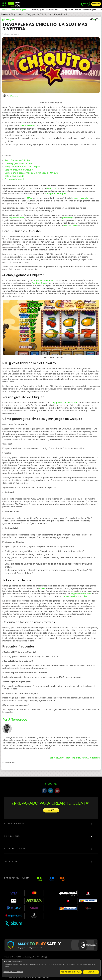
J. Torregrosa (14, 96)
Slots (21, 14)
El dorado (52, 188)
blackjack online (69, 596)
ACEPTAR (91, 972)
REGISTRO (96, 4)
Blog (13, 14)
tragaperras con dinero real (64, 403)
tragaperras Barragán (55, 194)
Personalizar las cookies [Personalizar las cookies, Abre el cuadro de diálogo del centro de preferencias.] (13, 972)
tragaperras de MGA (43, 281)
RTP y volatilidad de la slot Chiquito (22, 167)
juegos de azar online (81, 594)
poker (84, 596)
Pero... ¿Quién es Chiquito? (18, 160)
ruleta (42, 588)
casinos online (71, 226)
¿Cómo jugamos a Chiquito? (19, 164)
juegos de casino (17, 218)
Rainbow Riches (28, 126)
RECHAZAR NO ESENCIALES (71, 972)
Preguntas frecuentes (15, 179)
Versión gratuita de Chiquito (19, 170)
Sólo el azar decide (14, 176)
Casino (4, 14)
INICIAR (86, 4)
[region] (51, 968)
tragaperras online (80, 198)
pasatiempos (68, 218)
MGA (29, 198)
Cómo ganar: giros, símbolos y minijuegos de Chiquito (32, 173)
